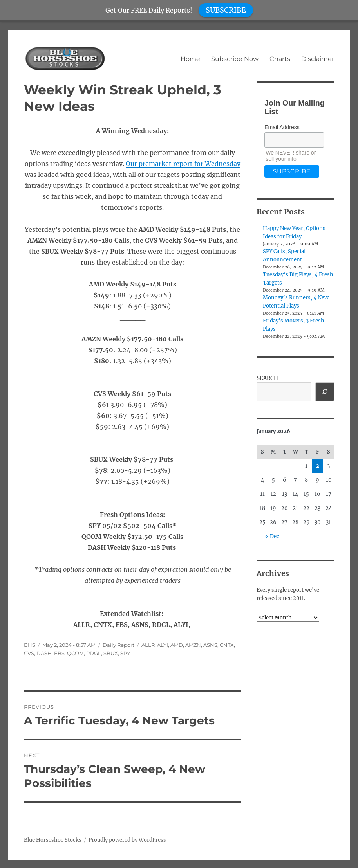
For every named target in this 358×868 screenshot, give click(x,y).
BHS (30, 645)
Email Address (282, 127)
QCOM (75, 653)
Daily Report (118, 645)
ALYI (163, 645)
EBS (59, 653)
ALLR (148, 645)
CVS (29, 653)
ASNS (210, 645)
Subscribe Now (235, 59)
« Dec (272, 536)
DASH (44, 653)
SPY (125, 653)
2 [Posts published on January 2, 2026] (318, 466)
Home (190, 59)
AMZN (193, 645)
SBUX (111, 653)
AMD (177, 645)
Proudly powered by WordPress (127, 840)
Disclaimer (318, 59)
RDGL (94, 653)
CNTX (227, 645)
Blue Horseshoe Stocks (53, 840)
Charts (280, 59)
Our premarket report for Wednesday (183, 164)
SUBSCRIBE (226, 10)
